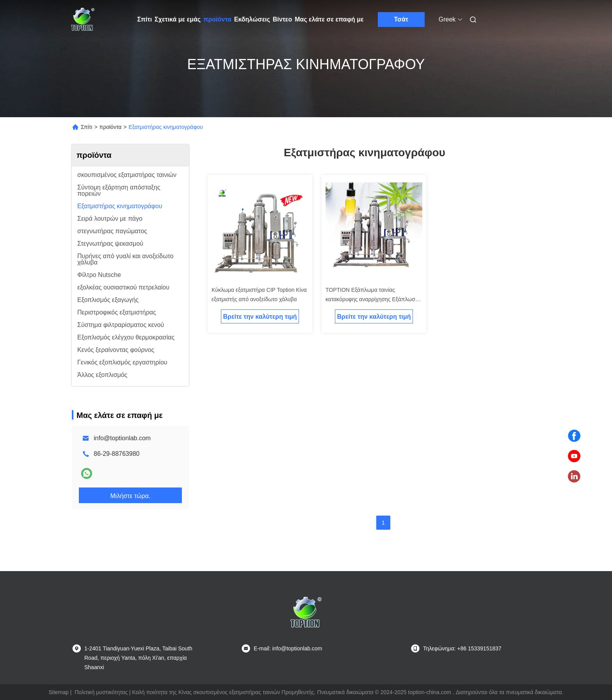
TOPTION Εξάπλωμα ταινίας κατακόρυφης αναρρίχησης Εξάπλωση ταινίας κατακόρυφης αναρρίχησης (372, 299)
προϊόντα (217, 19)
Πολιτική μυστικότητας (101, 692)
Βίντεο (282, 19)
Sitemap (58, 692)
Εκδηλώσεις (252, 19)
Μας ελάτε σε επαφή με (329, 19)
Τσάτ (401, 19)
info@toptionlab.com (122, 438)
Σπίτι (145, 19)
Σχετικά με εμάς (178, 19)
